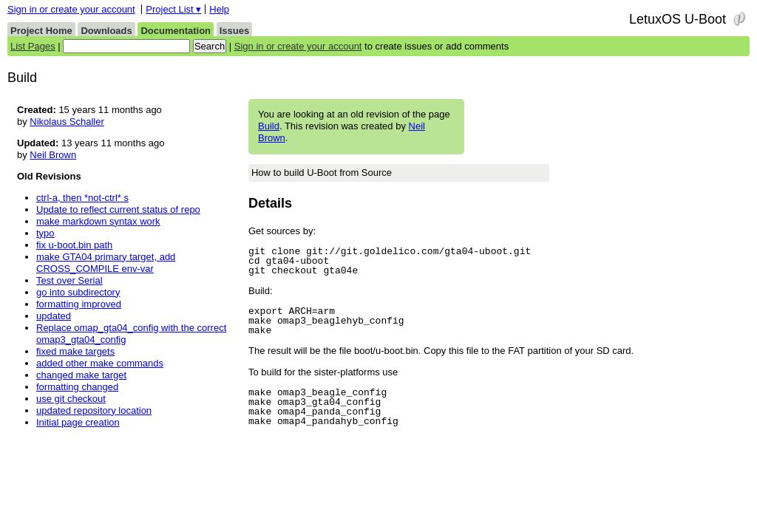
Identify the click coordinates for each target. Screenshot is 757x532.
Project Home (41, 31)
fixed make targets (75, 351)
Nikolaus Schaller (67, 122)
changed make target (81, 375)
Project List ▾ (173, 9)
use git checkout (71, 399)
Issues (234, 31)
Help (219, 9)
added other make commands (100, 363)
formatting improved (79, 304)
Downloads (106, 31)
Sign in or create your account (71, 9)
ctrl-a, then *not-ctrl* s (82, 198)
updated (54, 316)
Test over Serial (69, 280)
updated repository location (94, 410)
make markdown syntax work (98, 221)
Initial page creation (78, 422)
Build (269, 126)
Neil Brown (53, 155)
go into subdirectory (78, 292)
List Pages (33, 46)
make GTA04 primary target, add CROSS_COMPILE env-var (106, 263)
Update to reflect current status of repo (118, 209)
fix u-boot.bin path (74, 245)
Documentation (176, 31)
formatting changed (77, 387)
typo (45, 233)
